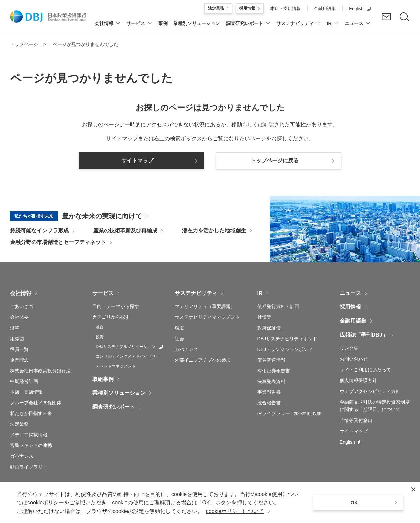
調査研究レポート (114, 407)
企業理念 (19, 360)
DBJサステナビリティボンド (287, 339)
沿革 (15, 328)
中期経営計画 (24, 381)
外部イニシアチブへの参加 (203, 360)
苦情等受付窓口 (356, 420)
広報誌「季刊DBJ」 (364, 335)
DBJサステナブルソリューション (129, 346)
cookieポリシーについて (235, 511)
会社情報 (21, 293)
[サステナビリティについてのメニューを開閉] (299, 27)
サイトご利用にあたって (365, 370)
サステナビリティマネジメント (207, 317)
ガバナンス (22, 456)
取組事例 (103, 379)
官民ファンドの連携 (31, 445)
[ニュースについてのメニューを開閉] (358, 27)
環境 (179, 328)
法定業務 (19, 424)
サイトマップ (354, 431)
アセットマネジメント (116, 366)
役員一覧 (19, 349)
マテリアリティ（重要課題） (205, 306)
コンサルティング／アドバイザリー (128, 356)
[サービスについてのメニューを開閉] (139, 27)
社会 (179, 339)
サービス (103, 293)
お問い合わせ (354, 359)
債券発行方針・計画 (278, 306)
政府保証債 (269, 328)
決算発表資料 (271, 381)
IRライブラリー (291, 413)
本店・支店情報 (26, 392)
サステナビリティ (196, 293)
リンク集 (349, 348)
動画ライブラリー (29, 467)
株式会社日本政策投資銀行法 (40, 371)
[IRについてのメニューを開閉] (333, 27)
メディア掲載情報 (29, 435)
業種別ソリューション (119, 393)
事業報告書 (269, 392)
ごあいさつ (22, 306)
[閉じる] (413, 489)
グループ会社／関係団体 (36, 403)
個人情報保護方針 (358, 380)
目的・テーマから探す (116, 306)
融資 (100, 327)
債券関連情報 (271, 360)
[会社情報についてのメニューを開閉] (108, 27)
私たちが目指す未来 (31, 413)
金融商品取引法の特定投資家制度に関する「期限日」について (375, 406)
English (351, 441)
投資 (100, 337)
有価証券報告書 (274, 371)
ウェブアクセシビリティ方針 (370, 391)
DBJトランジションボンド (285, 349)
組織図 (17, 339)
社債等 (264, 317)
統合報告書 (269, 403)
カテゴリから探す (111, 317)
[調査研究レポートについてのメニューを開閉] (248, 27)
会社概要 (19, 317)
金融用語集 (353, 321)
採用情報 (350, 307)
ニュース (350, 293)
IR (260, 293)
